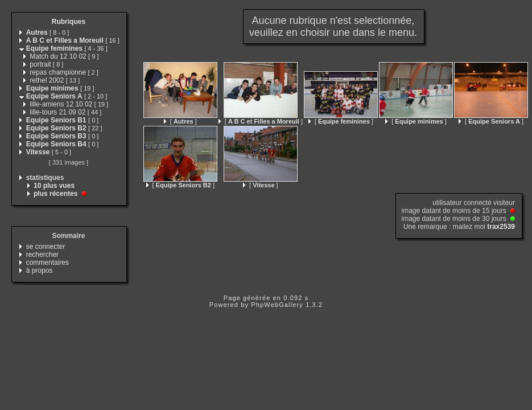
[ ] (180, 121)
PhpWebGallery (277, 305)
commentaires (48, 263)
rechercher (42, 255)
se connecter (46, 247)
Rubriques (69, 22)
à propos (40, 270)
